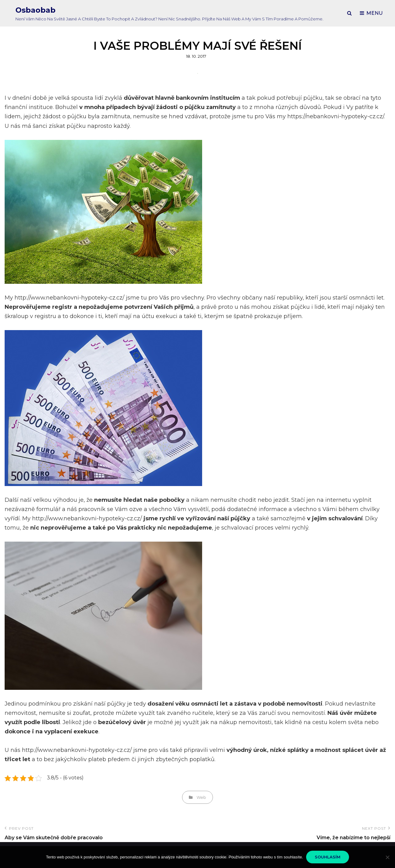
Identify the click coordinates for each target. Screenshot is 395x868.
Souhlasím (328, 857)
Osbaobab (35, 10)
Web (201, 797)
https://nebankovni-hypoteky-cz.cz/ (336, 116)
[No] (387, 857)
